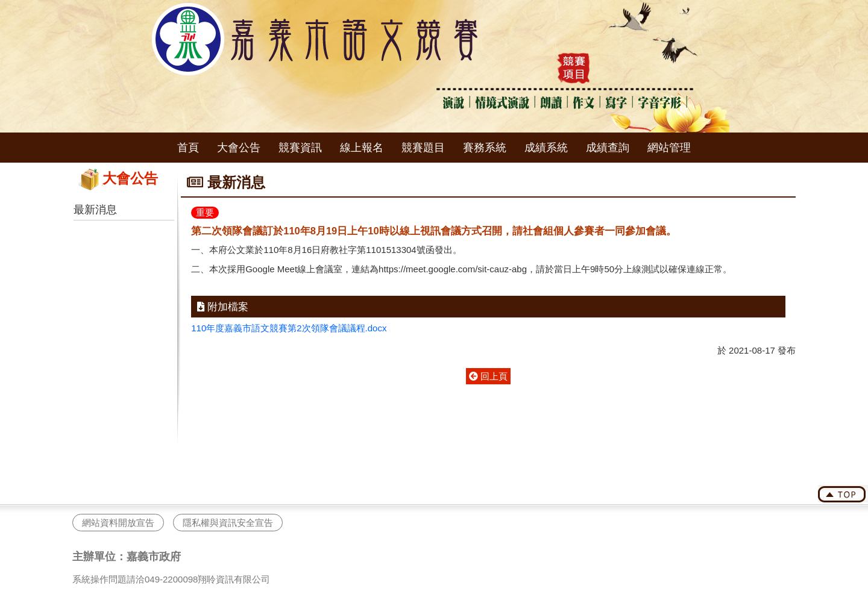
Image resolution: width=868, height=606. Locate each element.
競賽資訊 (300, 148)
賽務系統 (485, 148)
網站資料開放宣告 (118, 523)
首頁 (188, 148)
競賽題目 (423, 148)
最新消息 (95, 210)
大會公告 (239, 148)
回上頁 (488, 376)
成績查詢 (608, 148)
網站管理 (669, 148)
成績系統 (546, 148)
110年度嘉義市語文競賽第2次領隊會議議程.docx (289, 328)
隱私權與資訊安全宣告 (228, 523)
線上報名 (362, 148)
